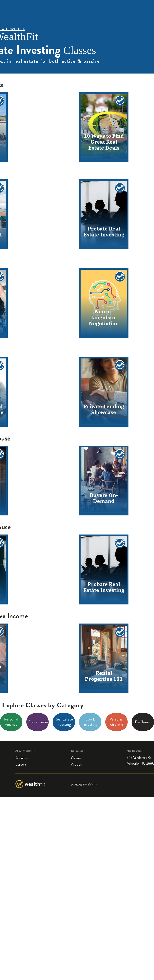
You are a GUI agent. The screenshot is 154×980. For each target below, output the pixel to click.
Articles (76, 765)
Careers (21, 765)
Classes (76, 758)
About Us (22, 758)
